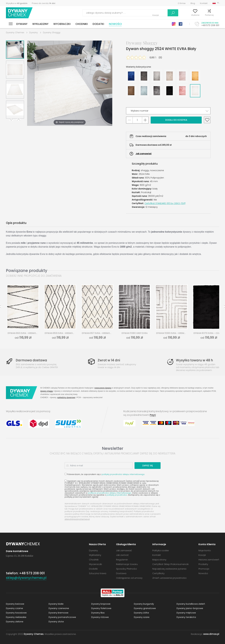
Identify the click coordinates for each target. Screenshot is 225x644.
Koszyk (216, 15)
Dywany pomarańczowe (62, 617)
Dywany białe (56, 604)
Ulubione (189, 15)
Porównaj (203, 15)
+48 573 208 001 (210, 25)
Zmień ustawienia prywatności (169, 578)
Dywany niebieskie (16, 617)
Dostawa (121, 573)
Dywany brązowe (101, 604)
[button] (168, 111)
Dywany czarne (14, 608)
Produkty (203, 564)
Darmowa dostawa (32, 360)
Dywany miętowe (186, 613)
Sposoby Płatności (126, 569)
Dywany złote (56, 622)
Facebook (181, 24)
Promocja (204, 569)
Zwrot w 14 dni (109, 360)
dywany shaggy (47, 391)
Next (12, 122)
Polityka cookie (161, 550)
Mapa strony (159, 560)
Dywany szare (142, 617)
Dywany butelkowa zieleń (191, 604)
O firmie (182, 3)
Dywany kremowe (58, 613)
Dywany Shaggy (52, 32)
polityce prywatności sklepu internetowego (110, 493)
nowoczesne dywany (103, 388)
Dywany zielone (15, 622)
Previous (18, 122)
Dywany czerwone (59, 608)
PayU (153, 415)
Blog (193, 3)
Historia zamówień (209, 560)
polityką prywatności (117, 495)
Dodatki (98, 24)
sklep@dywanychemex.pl (77, 519)
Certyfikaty (158, 573)
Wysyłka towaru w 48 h (195, 360)
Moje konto (174, 15)
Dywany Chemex (19, 13)
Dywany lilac (98, 613)
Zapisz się (149, 466)
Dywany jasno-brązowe (190, 608)
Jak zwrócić (122, 555)
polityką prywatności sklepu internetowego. (123, 474)
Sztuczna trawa (98, 573)
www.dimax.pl (211, 634)
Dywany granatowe (145, 608)
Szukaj (156, 13)
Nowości (115, 24)
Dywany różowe (100, 617)
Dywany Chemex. (34, 634)
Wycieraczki (62, 24)
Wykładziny (40, 24)
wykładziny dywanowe (66, 397)
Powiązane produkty (27, 271)
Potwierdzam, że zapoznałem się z (105, 474)
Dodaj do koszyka (176, 120)
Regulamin (122, 560)
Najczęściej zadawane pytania (169, 569)
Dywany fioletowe (101, 608)
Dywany (22, 24)
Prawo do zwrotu (44, 3)
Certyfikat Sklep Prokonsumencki (170, 564)
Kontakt (204, 3)
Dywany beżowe (15, 604)
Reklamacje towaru (127, 564)
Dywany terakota (186, 617)
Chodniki (82, 24)
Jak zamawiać (144, 154)
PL (218, 3)
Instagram (174, 24)
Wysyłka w (17, 3)
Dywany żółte (141, 613)
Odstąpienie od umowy (129, 578)
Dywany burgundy (144, 604)
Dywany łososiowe (16, 613)
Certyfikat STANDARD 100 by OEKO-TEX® (165, 203)
